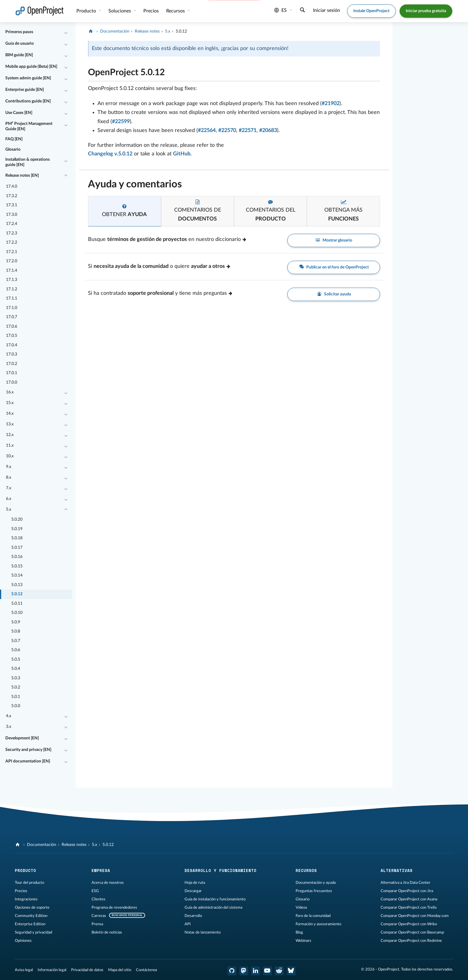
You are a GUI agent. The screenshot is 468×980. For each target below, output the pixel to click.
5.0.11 (17, 604)
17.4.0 (12, 186)
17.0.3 (12, 354)
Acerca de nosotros (108, 883)
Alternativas (397, 870)
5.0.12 (17, 594)
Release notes (147, 31)
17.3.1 (12, 205)
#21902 (331, 104)
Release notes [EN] (22, 176)
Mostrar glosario (334, 240)
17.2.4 (12, 224)
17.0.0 (12, 382)
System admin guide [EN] (28, 78)
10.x (10, 456)
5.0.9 (16, 622)
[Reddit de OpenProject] (279, 971)
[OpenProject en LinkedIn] (256, 971)
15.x (10, 403)
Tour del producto (29, 883)
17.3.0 (12, 215)
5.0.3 (16, 678)
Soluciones (120, 11)
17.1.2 (12, 289)
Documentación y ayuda (316, 883)
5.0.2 (16, 687)
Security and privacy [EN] (28, 750)
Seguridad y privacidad (33, 932)
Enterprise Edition (30, 924)
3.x (9, 727)
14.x (10, 413)
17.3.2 (12, 196)
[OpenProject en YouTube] (267, 971)
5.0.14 (17, 575)
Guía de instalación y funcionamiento (215, 899)
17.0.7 (12, 317)
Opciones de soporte (32, 907)
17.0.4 (12, 345)
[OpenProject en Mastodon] (244, 971)
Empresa (101, 870)
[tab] (124, 211)
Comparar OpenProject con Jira (407, 891)
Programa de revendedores (114, 907)
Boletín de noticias (107, 932)
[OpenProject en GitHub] (232, 971)
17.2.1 (12, 252)
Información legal (52, 970)
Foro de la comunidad (313, 916)
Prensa (97, 924)
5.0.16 (17, 557)
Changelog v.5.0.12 (110, 154)
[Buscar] (302, 11)
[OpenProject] (91, 31)
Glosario (13, 149)
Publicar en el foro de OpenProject (334, 267)
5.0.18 (17, 538)
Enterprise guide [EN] (25, 90)
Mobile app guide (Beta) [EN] (31, 67)
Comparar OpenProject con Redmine (411, 941)
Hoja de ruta (195, 883)
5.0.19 (17, 529)
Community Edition (31, 916)
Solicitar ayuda (334, 294)
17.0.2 (12, 364)
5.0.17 (17, 548)
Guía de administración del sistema (213, 907)
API (188, 924)
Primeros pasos (19, 32)
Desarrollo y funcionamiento (221, 870)
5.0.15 (17, 566)
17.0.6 (12, 326)
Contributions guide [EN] (28, 101)
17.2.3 (12, 233)
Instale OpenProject (371, 11)
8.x (9, 477)
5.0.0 (16, 706)
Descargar (193, 891)
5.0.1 (16, 697)
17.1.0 (12, 308)
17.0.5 (12, 336)
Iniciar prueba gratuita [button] (426, 11)
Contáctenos (147, 970)
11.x (10, 445)
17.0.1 (12, 373)
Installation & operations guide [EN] (28, 162)
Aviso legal (24, 970)
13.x (10, 424)
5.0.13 (17, 585)
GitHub (182, 154)
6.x (9, 499)
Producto (87, 11)
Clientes (98, 899)
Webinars (303, 941)
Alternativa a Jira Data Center (406, 883)
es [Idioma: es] (281, 10)
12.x (10, 435)
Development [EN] (22, 738)
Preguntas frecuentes (314, 891)
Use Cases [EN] (19, 113)
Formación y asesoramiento (318, 924)
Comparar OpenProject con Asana (409, 899)
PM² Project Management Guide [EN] (29, 126)
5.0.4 (16, 669)
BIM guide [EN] (19, 55)
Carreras (99, 916)
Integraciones (26, 899)
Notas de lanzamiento (203, 932)
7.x (9, 488)
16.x (10, 392)
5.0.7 (16, 641)
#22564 (207, 131)
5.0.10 (17, 613)
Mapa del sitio (120, 970)
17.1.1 (12, 298)
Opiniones (23, 941)
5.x (9, 509)
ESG (95, 891)
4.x (9, 716)
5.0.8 (16, 631)
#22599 (121, 122)
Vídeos (301, 907)
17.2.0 (12, 261)
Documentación (115, 31)
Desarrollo (193, 916)
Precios (151, 11)
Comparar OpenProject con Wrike (409, 924)
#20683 (268, 131)
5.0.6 (16, 650)
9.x (9, 467)
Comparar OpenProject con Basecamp (412, 932)
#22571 (248, 131)
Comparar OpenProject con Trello (409, 907)
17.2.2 (12, 242)
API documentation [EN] (28, 761)
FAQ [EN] (14, 139)
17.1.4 (12, 271)
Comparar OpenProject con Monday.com (415, 916)
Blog (299, 932)
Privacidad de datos (87, 970)
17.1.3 (12, 280)
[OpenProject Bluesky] (291, 971)
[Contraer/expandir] (66, 32)
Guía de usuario (20, 44)
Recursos (176, 11)
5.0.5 (16, 659)
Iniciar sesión (327, 10)
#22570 (227, 131)
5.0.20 (17, 519)
